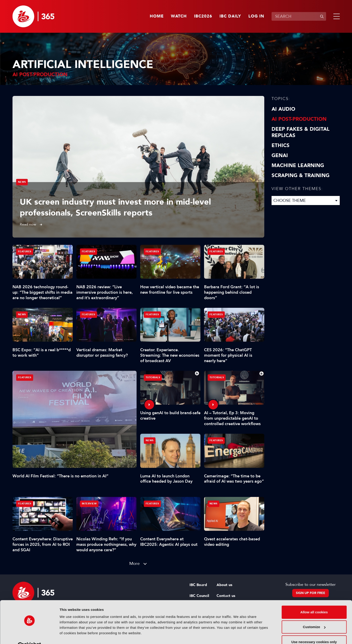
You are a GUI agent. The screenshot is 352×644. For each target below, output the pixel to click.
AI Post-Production (299, 119)
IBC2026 (203, 16)
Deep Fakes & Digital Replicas (301, 132)
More (135, 563)
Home (157, 16)
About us (224, 585)
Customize (314, 616)
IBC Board (198, 585)
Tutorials (153, 377)
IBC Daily (230, 16)
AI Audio (283, 109)
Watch (179, 16)
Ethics (281, 145)
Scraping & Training (301, 175)
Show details (70, 635)
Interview (89, 504)
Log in (256, 16)
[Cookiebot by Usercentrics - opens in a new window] (29, 635)
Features (25, 377)
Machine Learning (298, 165)
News (22, 182)
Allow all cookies (314, 602)
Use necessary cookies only (314, 631)
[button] (336, 16)
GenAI (280, 155)
